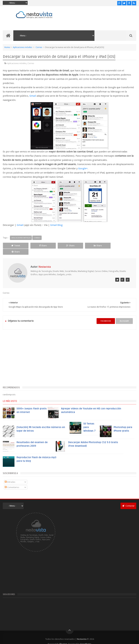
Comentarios (12, 481)
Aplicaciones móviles (23, 47)
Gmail (33, 96)
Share (42, 246)
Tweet (16, 246)
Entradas (10, 476)
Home (7, 47)
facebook (106, 315)
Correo (39, 47)
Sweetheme (86, 638)
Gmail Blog (56, 225)
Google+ (83, 168)
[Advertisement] (69, 354)
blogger (124, 315)
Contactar (128, 500)
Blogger (63, 638)
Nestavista (82, 633)
